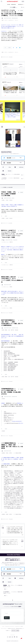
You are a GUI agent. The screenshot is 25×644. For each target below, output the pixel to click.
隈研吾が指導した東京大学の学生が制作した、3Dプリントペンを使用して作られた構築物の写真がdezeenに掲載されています (12, 293)
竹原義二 (3, 200)
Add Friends (21, 167)
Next (23, 122)
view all (21, 64)
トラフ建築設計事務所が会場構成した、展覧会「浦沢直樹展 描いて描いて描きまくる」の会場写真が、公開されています (12, 459)
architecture (7, 18)
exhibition (14, 397)
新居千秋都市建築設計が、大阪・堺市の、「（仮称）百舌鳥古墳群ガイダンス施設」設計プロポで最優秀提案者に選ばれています (12, 336)
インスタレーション (5, 242)
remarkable (15, 18)
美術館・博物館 (4, 330)
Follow (21, 158)
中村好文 (11, 200)
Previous (21, 122)
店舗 (3, 20)
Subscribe (10, 171)
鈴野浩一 (11, 453)
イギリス (6, 20)
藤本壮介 (11, 242)
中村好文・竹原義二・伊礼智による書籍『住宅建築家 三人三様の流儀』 (8, 194)
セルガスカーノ (11, 20)
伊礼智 (7, 200)
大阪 (9, 330)
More (22, 175)
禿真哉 (7, 453)
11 (19, 77)
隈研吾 (11, 287)
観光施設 (17, 330)
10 (18, 77)
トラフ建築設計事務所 (17, 453)
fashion (15, 240)
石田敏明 (3, 399)
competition (15, 328)
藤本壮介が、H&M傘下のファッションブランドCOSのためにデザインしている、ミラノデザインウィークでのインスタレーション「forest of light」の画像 (12, 234)
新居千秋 (12, 330)
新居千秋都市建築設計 (5, 341)
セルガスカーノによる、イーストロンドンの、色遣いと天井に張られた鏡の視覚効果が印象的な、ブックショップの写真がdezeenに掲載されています (12, 26)
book (13, 198)
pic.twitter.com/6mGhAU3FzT (17, 421)
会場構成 (3, 453)
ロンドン (17, 20)
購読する (7, 618)
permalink (11, 57)
